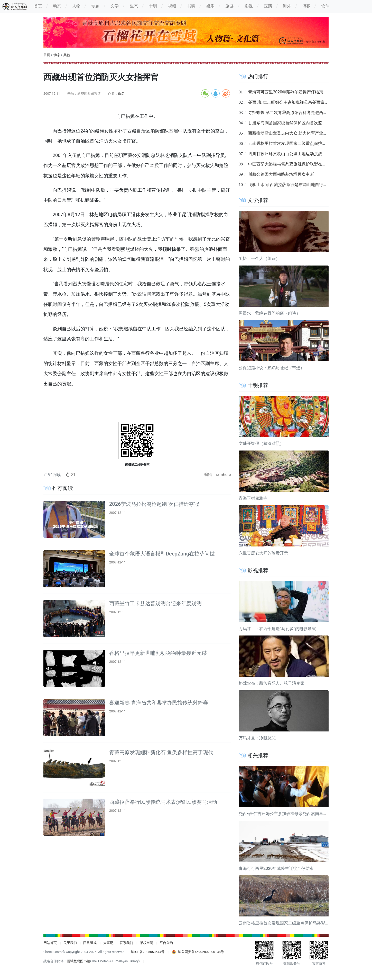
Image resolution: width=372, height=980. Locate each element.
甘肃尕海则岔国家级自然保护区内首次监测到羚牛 (293, 123)
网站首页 (50, 943)
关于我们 (70, 943)
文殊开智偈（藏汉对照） (261, 443)
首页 (47, 55)
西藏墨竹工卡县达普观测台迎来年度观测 (155, 603)
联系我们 (126, 943)
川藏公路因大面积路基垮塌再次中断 (281, 174)
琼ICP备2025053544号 (148, 952)
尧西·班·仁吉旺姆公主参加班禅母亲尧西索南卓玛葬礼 (296, 102)
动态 (57, 55)
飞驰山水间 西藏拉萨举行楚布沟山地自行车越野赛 (294, 185)
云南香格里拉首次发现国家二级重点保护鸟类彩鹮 (293, 143)
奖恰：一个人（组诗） (259, 258)
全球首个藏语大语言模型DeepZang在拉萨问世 (162, 554)
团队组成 (90, 943)
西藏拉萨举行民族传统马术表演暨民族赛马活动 (163, 802)
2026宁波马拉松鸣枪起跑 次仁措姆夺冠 (154, 504)
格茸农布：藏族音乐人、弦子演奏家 (272, 683)
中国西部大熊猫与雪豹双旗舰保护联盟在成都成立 (293, 164)
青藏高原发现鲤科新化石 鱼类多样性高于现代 (161, 752)
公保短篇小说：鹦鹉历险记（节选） (272, 368)
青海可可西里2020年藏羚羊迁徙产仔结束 (286, 92)
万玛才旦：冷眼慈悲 (257, 738)
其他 (67, 55)
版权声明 (146, 943)
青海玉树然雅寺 (253, 498)
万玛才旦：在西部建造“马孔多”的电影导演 (277, 629)
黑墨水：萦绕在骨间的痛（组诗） (269, 313)
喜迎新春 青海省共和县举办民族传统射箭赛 (159, 703)
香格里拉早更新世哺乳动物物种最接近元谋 (158, 653)
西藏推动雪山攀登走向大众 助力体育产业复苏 (290, 133)
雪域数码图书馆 (78, 961)
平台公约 (166, 943)
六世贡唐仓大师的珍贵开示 (263, 553)
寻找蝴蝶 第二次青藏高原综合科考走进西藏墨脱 (292, 113)
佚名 (121, 94)
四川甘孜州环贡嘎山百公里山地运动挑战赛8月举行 (295, 154)
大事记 (108, 943)
